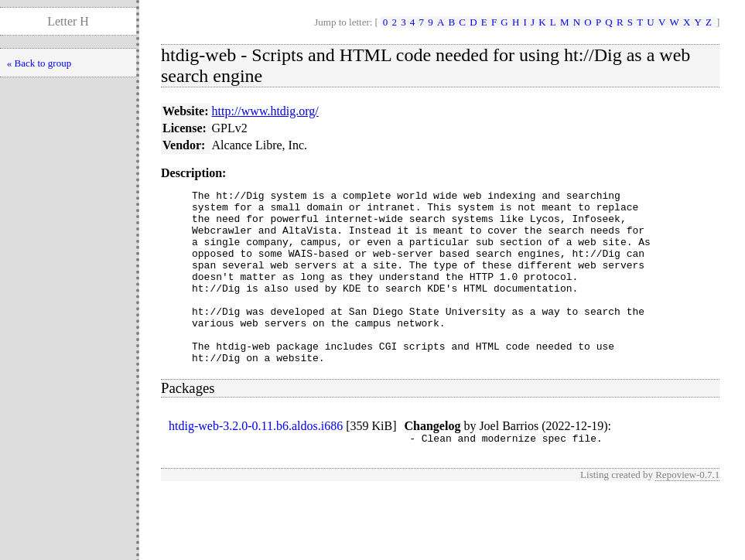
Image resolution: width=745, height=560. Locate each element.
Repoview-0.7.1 (687, 512)
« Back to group (39, 63)
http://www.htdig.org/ (265, 111)
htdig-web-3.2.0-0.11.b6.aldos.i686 (256, 461)
